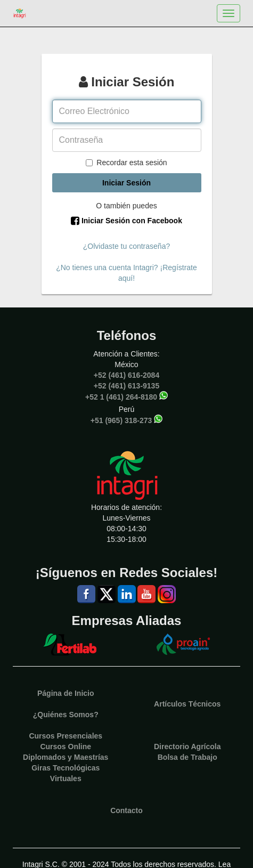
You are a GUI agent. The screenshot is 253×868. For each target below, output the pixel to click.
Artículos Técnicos (187, 704)
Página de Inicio (66, 693)
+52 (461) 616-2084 (127, 375)
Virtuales (66, 778)
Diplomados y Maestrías (66, 757)
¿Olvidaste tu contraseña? (127, 246)
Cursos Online (66, 747)
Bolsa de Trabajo (187, 757)
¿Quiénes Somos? (66, 715)
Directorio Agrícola (187, 747)
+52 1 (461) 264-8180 (121, 396)
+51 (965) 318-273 (121, 420)
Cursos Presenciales (66, 736)
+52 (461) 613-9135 (127, 386)
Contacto (127, 810)
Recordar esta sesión (126, 163)
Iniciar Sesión (127, 183)
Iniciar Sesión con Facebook (127, 221)
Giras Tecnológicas (66, 768)
